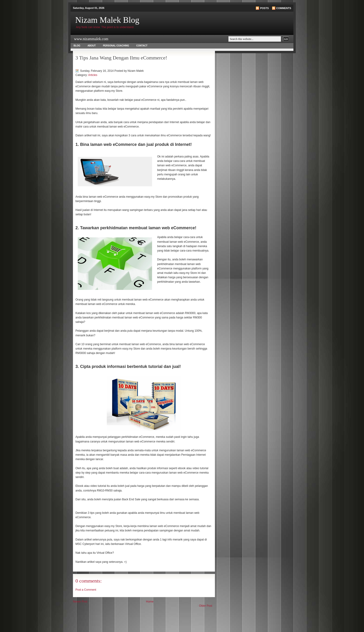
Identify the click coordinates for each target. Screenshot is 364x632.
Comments (284, 8)
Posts (264, 8)
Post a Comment (86, 590)
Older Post (206, 606)
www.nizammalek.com (91, 39)
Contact (142, 46)
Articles (93, 75)
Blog (77, 46)
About (92, 46)
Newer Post (80, 602)
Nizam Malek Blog (107, 20)
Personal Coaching (116, 46)
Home (150, 602)
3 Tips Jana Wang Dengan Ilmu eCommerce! (121, 58)
